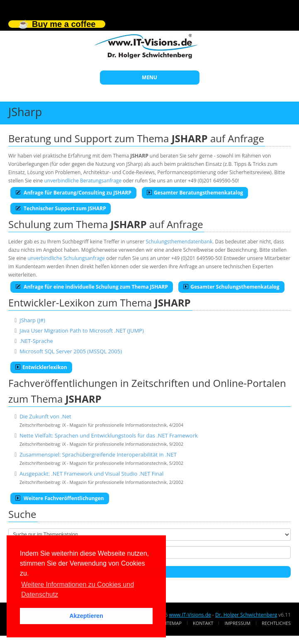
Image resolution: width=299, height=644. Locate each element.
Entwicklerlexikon (41, 367)
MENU (149, 77)
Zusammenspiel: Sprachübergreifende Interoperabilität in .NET (98, 454)
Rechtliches (276, 623)
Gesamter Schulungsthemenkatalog (231, 287)
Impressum (237, 623)
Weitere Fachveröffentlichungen (60, 498)
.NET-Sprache (36, 341)
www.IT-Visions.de (190, 615)
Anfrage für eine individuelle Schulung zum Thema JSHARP (92, 287)
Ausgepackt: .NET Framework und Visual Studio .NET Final (91, 474)
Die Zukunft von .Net (45, 416)
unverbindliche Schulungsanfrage (66, 258)
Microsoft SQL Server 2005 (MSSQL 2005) (71, 351)
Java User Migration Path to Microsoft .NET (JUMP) (82, 331)
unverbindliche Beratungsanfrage (83, 181)
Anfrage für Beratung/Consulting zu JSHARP (73, 193)
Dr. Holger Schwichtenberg (246, 615)
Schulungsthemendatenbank (179, 242)
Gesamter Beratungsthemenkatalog (195, 193)
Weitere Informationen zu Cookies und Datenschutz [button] (78, 589)
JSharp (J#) (32, 320)
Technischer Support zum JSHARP (61, 208)
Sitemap (172, 623)
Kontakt (203, 623)
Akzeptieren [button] (86, 616)
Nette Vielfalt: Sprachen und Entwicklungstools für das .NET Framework (109, 435)
